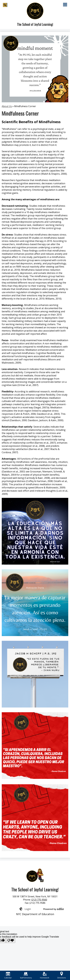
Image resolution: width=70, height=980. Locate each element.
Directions (62, 975)
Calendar (8, 975)
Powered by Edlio (54, 909)
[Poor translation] (11, 940)
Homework (45, 975)
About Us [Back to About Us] (7, 106)
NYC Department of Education (35, 914)
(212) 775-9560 (39, 900)
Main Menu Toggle (65, 5)
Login (25, 909)
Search (5, 5)
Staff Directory (26, 975)
